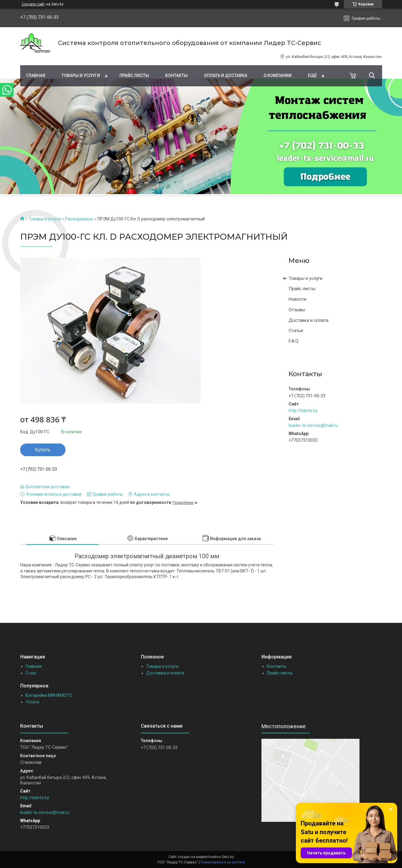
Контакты (176, 75)
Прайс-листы (280, 673)
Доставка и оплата (309, 320)
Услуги (32, 702)
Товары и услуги (81, 75)
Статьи (296, 331)
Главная (36, 75)
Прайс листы (134, 75)
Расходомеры (79, 219)
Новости (298, 299)
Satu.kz (228, 857)
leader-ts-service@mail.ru (313, 425)
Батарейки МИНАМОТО (49, 695)
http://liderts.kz (303, 411)
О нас (31, 673)
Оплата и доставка (226, 75)
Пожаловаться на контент (223, 862)
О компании (278, 75)
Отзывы (297, 310)
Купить (43, 450)
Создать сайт (33, 4)
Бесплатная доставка (48, 487)
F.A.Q (293, 341)
